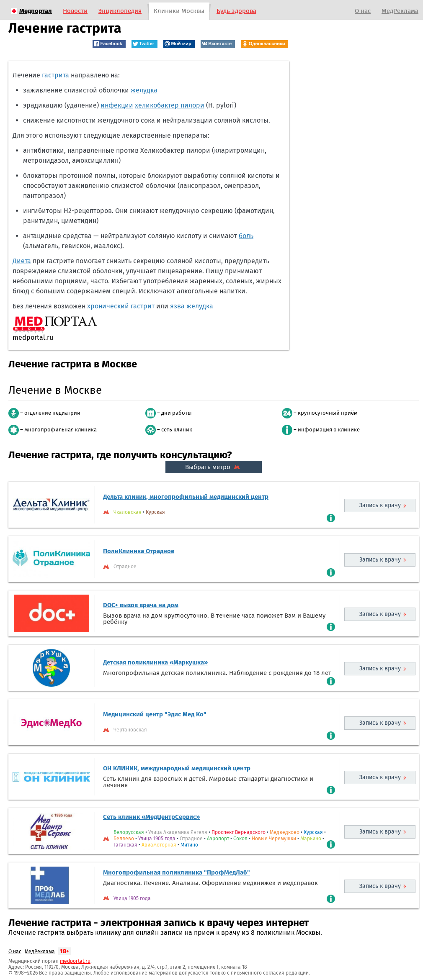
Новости (75, 11)
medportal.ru (75, 961)
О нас (363, 11)
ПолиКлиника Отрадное (139, 551)
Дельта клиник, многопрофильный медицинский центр (186, 497)
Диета (22, 261)
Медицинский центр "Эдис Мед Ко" (155, 714)
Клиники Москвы (179, 11)
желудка (144, 90)
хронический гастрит (121, 306)
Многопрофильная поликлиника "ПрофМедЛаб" (177, 872)
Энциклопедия (120, 11)
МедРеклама (400, 11)
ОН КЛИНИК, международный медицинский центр (177, 768)
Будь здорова (236, 11)
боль (246, 236)
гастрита (55, 75)
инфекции (117, 105)
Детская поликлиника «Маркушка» (155, 662)
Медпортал (36, 11)
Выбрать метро (214, 467)
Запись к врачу (380, 505)
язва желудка (192, 306)
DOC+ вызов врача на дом (141, 605)
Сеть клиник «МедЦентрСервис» (151, 817)
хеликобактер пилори (170, 105)
